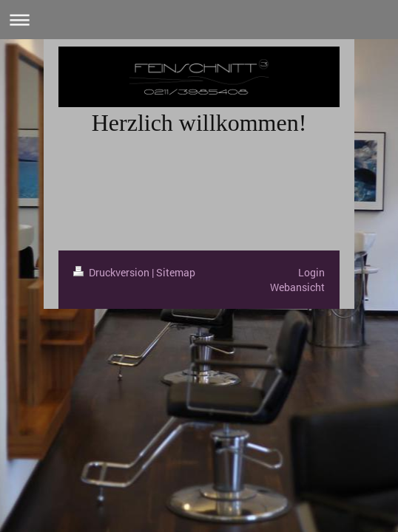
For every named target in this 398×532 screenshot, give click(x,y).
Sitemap (176, 272)
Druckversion (112, 272)
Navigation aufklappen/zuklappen (199, 20)
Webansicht (297, 287)
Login (311, 272)
